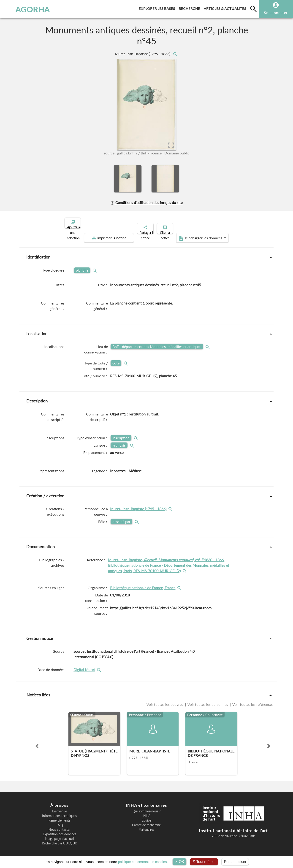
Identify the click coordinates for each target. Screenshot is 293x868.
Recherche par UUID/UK (59, 839)
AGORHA (26, 9)
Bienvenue (60, 807)
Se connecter (276, 12)
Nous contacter (60, 826)
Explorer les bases (158, 8)
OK (180, 862)
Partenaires (146, 826)
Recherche (190, 8)
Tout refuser (204, 862)
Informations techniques (59, 812)
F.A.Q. (60, 821)
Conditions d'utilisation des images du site (146, 202)
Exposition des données (60, 830)
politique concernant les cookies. (143, 862)
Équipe (146, 817)
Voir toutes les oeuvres (165, 700)
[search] (253, 9)
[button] (37, 742)
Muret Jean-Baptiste (143, 54)
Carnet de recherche (146, 821)
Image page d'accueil (59, 835)
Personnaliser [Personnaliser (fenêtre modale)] (235, 862)
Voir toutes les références (252, 700)
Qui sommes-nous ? (146, 807)
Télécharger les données (198, 234)
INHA (146, 812)
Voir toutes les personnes (208, 700)
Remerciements (59, 817)
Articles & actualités (226, 8)
